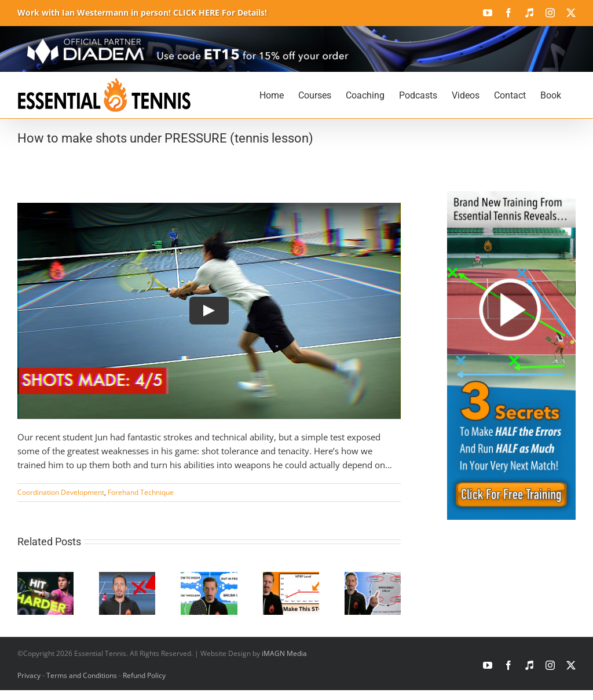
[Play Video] (209, 311)
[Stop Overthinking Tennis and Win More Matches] (209, 578)
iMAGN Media (284, 653)
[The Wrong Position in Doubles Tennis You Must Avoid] (127, 578)
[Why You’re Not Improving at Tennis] (291, 578)
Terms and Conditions (82, 675)
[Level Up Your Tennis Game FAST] (373, 578)
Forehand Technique (141, 492)
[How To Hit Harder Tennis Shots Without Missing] (45, 578)
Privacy (29, 675)
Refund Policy (144, 675)
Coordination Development (61, 492)
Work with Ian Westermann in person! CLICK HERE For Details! (142, 12)
